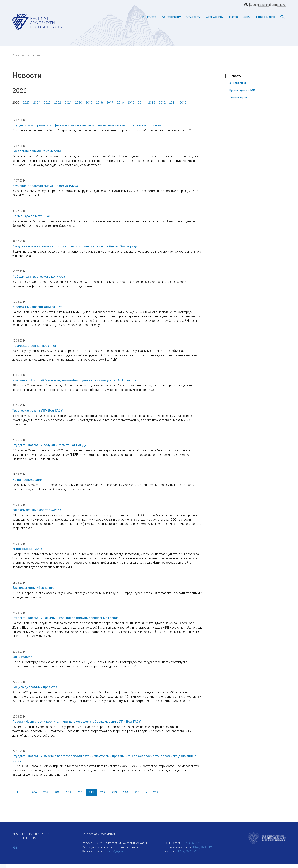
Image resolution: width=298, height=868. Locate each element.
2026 (16, 103)
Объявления (237, 83)
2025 (26, 103)
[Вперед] (146, 792)
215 (137, 792)
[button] (3, 866)
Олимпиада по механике (31, 216)
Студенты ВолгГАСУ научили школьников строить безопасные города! (66, 618)
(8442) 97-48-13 (202, 847)
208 (57, 792)
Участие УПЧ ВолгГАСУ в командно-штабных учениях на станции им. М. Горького (74, 380)
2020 (78, 103)
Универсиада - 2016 (27, 549)
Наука (233, 17)
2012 (162, 103)
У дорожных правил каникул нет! (37, 307)
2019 (89, 103)
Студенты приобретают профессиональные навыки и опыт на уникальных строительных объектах (88, 125)
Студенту (193, 17)
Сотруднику (215, 17)
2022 (58, 103)
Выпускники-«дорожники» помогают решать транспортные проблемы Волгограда (75, 246)
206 (34, 792)
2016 (120, 103)
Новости (235, 76)
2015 (131, 103)
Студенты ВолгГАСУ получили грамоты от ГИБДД (50, 445)
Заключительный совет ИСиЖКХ (37, 510)
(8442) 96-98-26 (192, 843)
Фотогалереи (238, 97)
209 (69, 792)
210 (80, 792)
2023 (47, 103)
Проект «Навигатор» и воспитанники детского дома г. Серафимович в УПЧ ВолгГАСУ (77, 722)
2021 (68, 103)
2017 (110, 103)
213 (114, 792)
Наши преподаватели (28, 480)
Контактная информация (98, 834)
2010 (183, 103)
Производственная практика (34, 346)
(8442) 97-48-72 (187, 851)
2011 (173, 103)
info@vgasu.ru (118, 851)
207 (46, 792)
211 (91, 792)
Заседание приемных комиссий (37, 151)
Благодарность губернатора (33, 588)
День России (22, 657)
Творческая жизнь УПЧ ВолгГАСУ (38, 410)
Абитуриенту (171, 17)
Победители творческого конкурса (39, 276)
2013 (152, 103)
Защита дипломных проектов (35, 687)
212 (103, 792)
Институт (149, 17)
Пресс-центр (266, 17)
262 (156, 792)
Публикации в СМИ (242, 90)
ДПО (247, 17)
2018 (99, 103)
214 (126, 792)
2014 (141, 103)
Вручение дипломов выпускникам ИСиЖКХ (45, 186)
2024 (37, 103)
